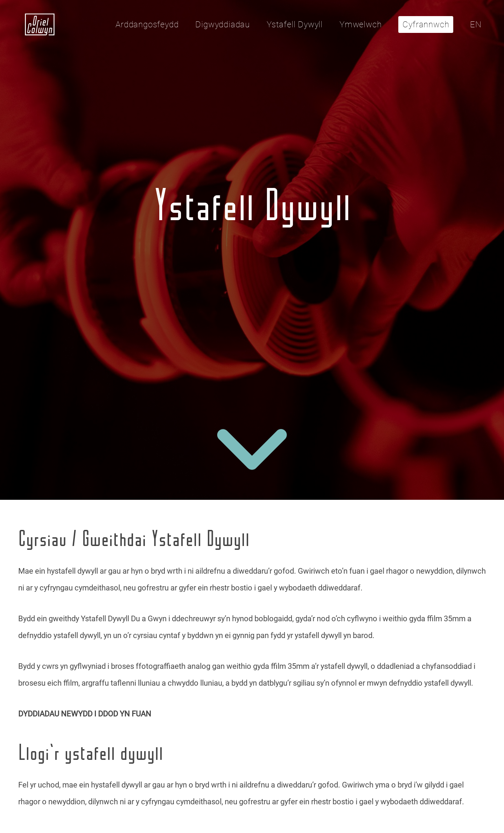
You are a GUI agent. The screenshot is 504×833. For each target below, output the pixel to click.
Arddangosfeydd (147, 24)
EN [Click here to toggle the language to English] (476, 24)
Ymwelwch (360, 24)
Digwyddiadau (223, 24)
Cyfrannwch (426, 24)
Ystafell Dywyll (295, 24)
